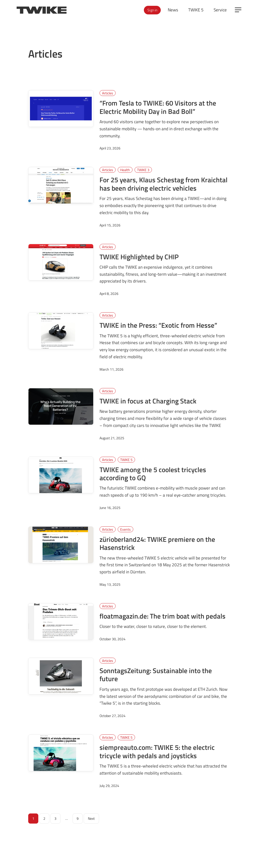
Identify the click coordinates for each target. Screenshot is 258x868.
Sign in (152, 10)
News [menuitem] (173, 10)
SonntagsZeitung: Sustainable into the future (156, 675)
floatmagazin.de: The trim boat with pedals (163, 616)
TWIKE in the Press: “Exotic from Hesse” (158, 325)
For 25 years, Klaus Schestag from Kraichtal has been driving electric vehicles (164, 184)
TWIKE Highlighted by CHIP (139, 257)
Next (91, 818)
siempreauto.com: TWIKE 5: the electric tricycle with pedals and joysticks (157, 751)
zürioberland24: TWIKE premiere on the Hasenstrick (157, 543)
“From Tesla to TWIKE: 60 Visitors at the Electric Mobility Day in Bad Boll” (158, 107)
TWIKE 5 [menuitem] (196, 10)
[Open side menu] (238, 10)
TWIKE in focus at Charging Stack (148, 401)
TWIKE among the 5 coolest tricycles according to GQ (153, 474)
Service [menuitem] (220, 10)
